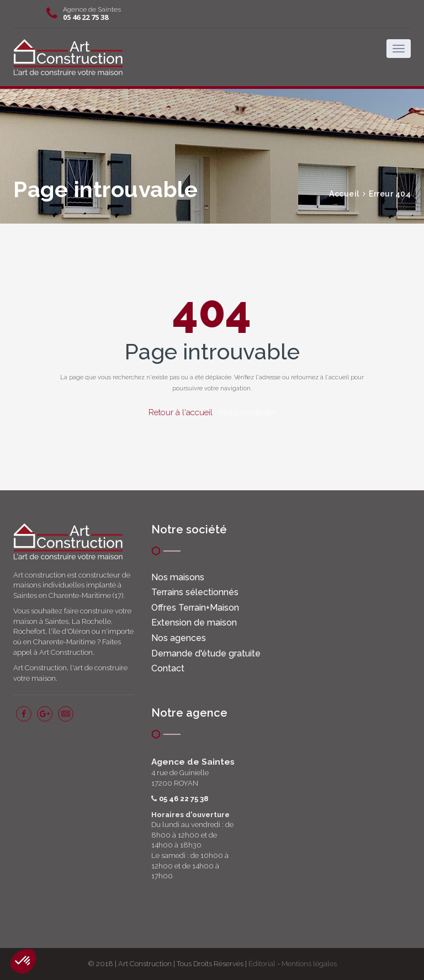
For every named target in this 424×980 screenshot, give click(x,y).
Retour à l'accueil (181, 412)
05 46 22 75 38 (86, 17)
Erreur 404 (390, 194)
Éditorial (262, 964)
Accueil (344, 194)
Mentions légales (309, 964)
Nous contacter (248, 412)
